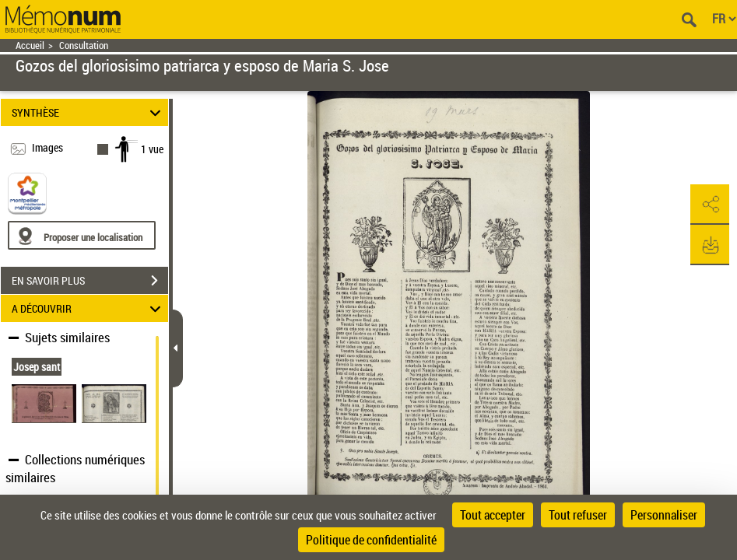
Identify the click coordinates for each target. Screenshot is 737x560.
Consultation (84, 45)
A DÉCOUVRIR (88, 308)
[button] (710, 205)
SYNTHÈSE (88, 112)
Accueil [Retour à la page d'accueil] (30, 45)
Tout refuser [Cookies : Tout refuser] (578, 515)
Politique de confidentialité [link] (371, 540)
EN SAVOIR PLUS (90, 281)
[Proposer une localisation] (82, 235)
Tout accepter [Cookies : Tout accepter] (493, 515)
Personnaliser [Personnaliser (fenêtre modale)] (664, 515)
